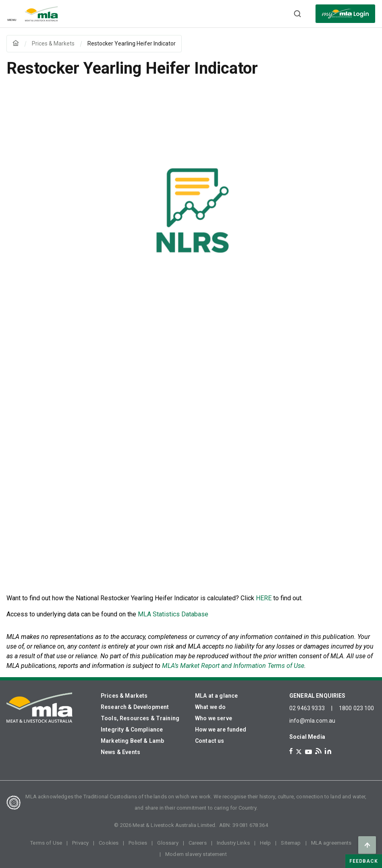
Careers (198, 843)
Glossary (168, 843)
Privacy (80, 843)
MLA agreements (331, 843)
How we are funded (221, 730)
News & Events (120, 752)
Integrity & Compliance (132, 730)
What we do (211, 707)
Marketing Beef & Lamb (132, 741)
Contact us (210, 741)
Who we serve (214, 718)
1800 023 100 (357, 708)
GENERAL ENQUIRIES (318, 696)
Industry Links (233, 843)
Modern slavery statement (196, 854)
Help (266, 843)
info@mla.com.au (312, 721)
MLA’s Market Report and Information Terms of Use (233, 666)
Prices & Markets (124, 696)
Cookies (109, 843)
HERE (264, 598)
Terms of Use (46, 843)
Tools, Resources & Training (140, 718)
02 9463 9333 (307, 708)
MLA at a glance (216, 696)
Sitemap (291, 843)
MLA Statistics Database (173, 614)
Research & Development (135, 707)
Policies (138, 843)
